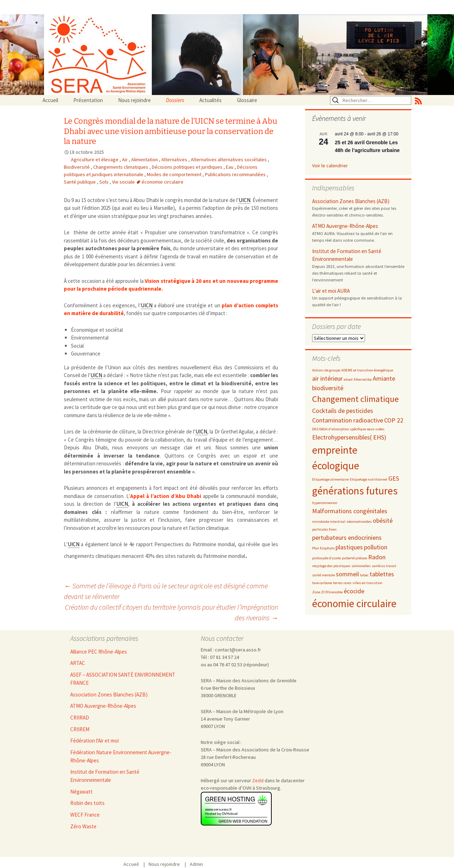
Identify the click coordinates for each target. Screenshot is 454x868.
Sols (104, 182)
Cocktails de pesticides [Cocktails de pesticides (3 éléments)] (343, 411)
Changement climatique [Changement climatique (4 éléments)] (355, 399)
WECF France (85, 815)
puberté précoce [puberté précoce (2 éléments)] (355, 558)
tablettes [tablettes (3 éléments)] (382, 574)
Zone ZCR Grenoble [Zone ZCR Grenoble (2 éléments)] (327, 592)
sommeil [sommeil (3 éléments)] (347, 574)
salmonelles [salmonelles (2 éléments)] (361, 566)
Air (125, 159)
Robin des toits (87, 803)
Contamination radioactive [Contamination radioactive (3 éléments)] (348, 420)
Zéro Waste (83, 826)
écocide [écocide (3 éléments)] (354, 591)
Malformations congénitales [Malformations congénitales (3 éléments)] (350, 511)
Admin (196, 864)
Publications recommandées (236, 174)
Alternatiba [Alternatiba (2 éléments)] (363, 379)
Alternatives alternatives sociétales (229, 159)
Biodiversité (77, 167)
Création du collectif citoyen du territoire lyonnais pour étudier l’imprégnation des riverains (171, 612)
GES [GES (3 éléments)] (394, 478)
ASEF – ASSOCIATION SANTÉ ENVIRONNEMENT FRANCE (123, 679)
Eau (230, 167)
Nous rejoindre (134, 100)
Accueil (50, 100)
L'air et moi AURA (331, 291)
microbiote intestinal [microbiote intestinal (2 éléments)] (329, 522)
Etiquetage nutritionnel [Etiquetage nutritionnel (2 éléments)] (369, 479)
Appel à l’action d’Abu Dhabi (166, 496)
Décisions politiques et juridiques (188, 167)
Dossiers (175, 100)
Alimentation (145, 159)
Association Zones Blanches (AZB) (351, 201)
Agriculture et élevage (95, 159)
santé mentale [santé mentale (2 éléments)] (323, 575)
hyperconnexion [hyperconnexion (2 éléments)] (325, 503)
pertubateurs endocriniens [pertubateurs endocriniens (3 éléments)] (347, 537)
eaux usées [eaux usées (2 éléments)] (376, 429)
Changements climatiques (121, 167)
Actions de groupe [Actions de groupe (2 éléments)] (326, 370)
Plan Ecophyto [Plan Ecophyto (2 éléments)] (323, 548)
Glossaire (247, 100)
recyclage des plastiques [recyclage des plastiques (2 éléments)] (331, 566)
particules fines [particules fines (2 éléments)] (324, 529)
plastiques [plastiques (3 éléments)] (349, 547)
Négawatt (81, 792)
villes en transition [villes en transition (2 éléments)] (367, 583)
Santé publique (80, 182)
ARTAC (78, 663)
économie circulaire (162, 182)
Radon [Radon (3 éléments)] (377, 557)
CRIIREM (80, 729)
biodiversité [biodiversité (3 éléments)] (328, 388)
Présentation (88, 100)
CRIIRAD (80, 718)
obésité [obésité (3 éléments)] (383, 520)
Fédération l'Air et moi (95, 741)
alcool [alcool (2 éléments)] (348, 379)
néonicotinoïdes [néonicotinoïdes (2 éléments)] (359, 522)
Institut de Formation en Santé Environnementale (347, 255)
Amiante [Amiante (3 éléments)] (384, 378)
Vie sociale (124, 182)
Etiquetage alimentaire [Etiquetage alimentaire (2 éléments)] (330, 479)
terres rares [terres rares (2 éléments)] (342, 583)
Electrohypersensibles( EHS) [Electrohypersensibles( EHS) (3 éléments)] (349, 437)
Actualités (211, 100)
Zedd (258, 780)
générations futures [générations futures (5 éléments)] (355, 491)
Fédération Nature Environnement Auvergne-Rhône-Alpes (121, 756)
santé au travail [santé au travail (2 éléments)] (384, 566)
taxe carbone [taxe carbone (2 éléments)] (322, 583)
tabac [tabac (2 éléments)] (364, 575)
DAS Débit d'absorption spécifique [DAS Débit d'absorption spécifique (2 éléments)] (339, 429)
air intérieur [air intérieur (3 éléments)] (327, 378)
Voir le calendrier (330, 166)
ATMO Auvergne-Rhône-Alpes (345, 226)
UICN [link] (245, 200)
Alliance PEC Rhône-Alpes (99, 652)
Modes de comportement (175, 174)
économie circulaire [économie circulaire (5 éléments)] (354, 603)
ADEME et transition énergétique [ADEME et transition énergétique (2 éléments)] (367, 370)
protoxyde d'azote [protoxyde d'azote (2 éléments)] (326, 558)
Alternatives (175, 159)
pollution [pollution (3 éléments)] (376, 547)
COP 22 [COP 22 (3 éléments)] (394, 420)
